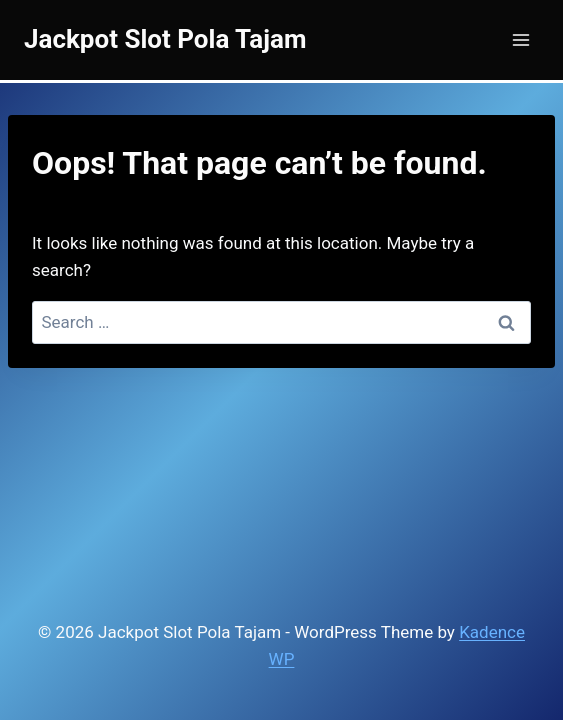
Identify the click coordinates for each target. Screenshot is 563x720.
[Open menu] (520, 39)
